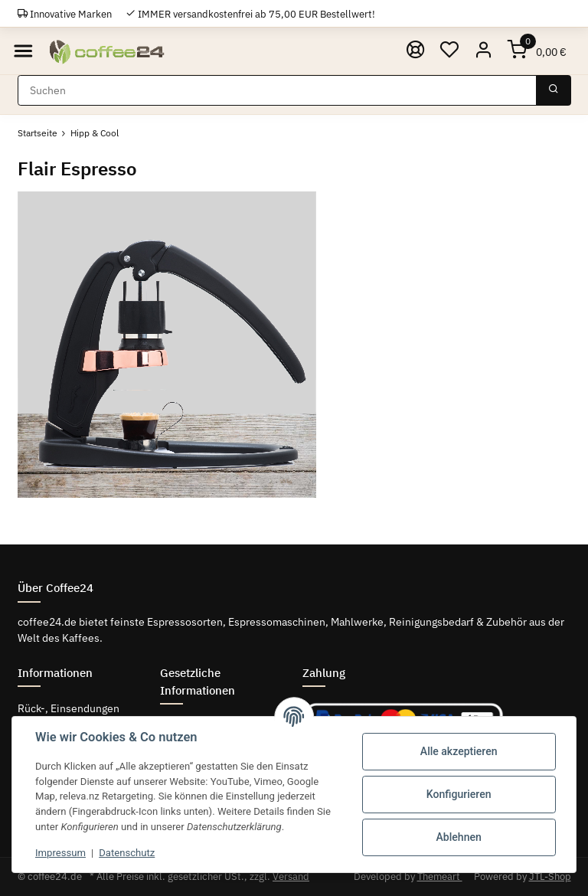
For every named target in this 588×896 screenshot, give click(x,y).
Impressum (60, 853)
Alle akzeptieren (459, 751)
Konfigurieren (459, 794)
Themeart (440, 876)
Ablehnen (459, 837)
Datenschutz (127, 853)
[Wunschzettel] (449, 51)
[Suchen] (277, 90)
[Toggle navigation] (23, 51)
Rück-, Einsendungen (69, 708)
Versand (291, 876)
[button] (483, 51)
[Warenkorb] (537, 51)
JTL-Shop (550, 876)
